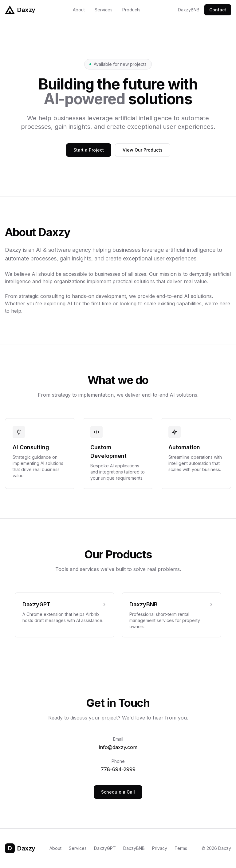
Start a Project (89, 150)
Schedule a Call (118, 792)
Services (104, 10)
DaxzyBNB (189, 10)
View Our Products (143, 150)
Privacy (160, 848)
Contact (218, 10)
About (79, 10)
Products (131, 10)
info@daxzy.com (118, 747)
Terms (181, 848)
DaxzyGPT (105, 848)
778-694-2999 (118, 769)
